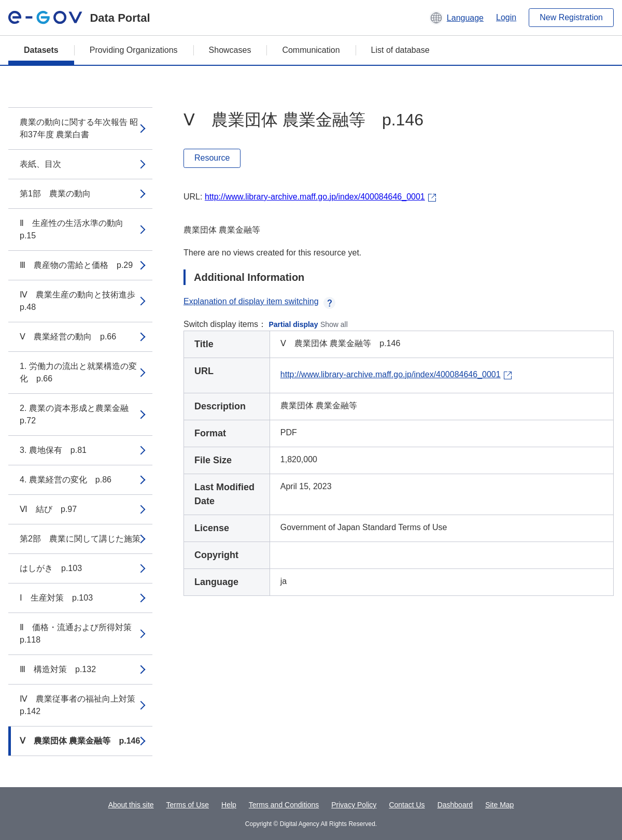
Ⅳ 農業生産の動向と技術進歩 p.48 (82, 301)
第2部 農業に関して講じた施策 (80, 539)
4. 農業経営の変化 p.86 (66, 480)
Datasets (41, 50)
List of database (400, 50)
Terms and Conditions (284, 805)
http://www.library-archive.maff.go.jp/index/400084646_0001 (315, 197)
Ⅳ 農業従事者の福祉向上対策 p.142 (82, 705)
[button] (456, 18)
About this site (131, 805)
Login (506, 17)
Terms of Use (188, 805)
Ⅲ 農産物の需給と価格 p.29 (76, 265)
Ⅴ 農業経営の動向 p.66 (68, 337)
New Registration (571, 17)
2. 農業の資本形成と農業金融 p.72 (78, 414)
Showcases (230, 50)
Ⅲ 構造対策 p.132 (58, 669)
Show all (334, 324)
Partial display (294, 324)
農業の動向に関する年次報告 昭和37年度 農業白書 (79, 128)
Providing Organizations (134, 50)
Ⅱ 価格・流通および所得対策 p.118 (80, 633)
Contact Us (407, 805)
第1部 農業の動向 (55, 194)
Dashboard (455, 805)
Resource (212, 158)
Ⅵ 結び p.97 (48, 509)
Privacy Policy (354, 805)
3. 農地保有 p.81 (53, 450)
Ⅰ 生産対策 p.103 (56, 598)
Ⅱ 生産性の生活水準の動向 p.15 (76, 229)
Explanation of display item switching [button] (259, 301)
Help (229, 805)
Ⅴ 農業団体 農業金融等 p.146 (80, 741)
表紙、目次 (40, 164)
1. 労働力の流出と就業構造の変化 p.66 (78, 372)
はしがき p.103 (51, 568)
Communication (311, 50)
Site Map (499, 805)
